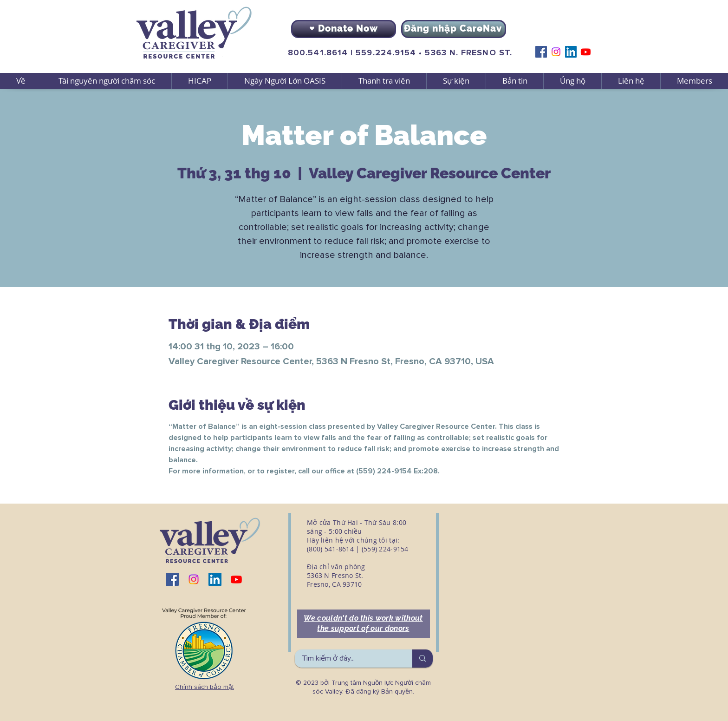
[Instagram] (556, 52)
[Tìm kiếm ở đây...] (347, 659)
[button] (107, 81)
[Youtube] (586, 52)
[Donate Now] (344, 29)
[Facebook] (541, 52)
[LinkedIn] (571, 52)
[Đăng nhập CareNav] (454, 29)
